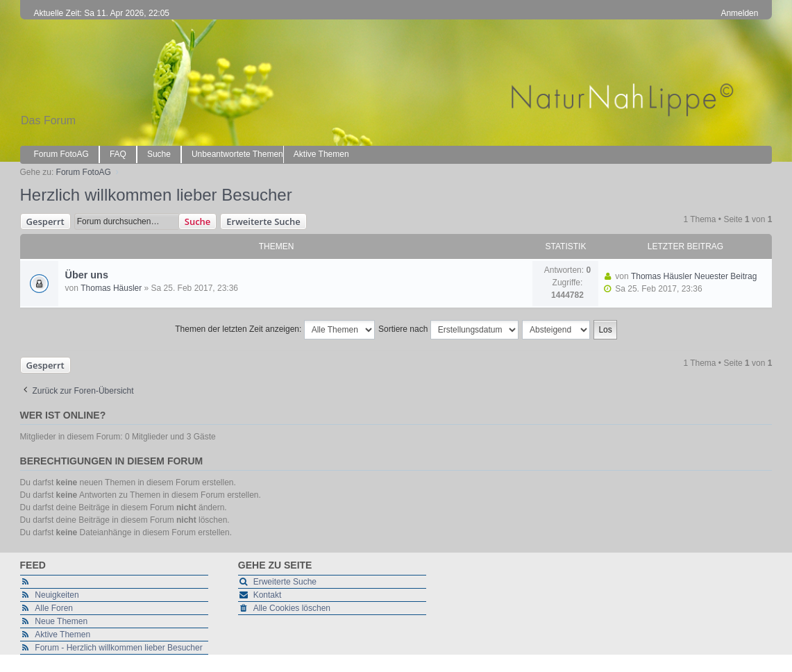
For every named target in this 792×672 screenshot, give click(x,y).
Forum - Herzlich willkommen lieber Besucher (118, 648)
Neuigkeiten (57, 595)
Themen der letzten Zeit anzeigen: (275, 330)
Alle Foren (54, 608)
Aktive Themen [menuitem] (321, 154)
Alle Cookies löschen (292, 608)
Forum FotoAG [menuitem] (61, 154)
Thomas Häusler (111, 288)
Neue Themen (61, 621)
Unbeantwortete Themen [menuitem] (237, 154)
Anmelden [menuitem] (739, 13)
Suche (198, 221)
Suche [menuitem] (159, 154)
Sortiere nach (448, 330)
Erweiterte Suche (263, 221)
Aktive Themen (62, 635)
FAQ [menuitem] (118, 154)
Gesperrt (45, 221)
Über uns (87, 275)
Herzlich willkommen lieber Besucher (156, 195)
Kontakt (268, 595)
